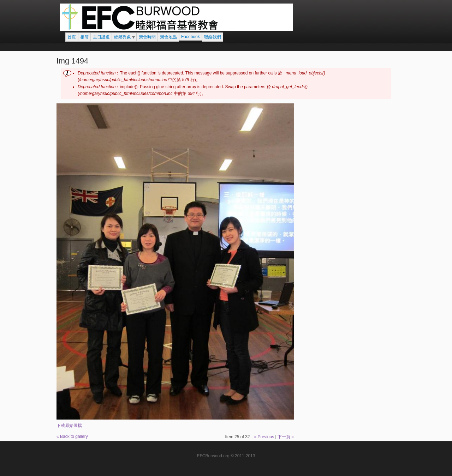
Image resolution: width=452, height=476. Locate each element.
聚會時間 (147, 37)
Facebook (191, 37)
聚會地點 (168, 37)
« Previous (264, 437)
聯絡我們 (213, 37)
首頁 (72, 37)
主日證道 (101, 37)
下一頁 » (286, 437)
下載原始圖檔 (69, 426)
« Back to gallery (72, 436)
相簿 (84, 37)
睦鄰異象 (123, 37)
